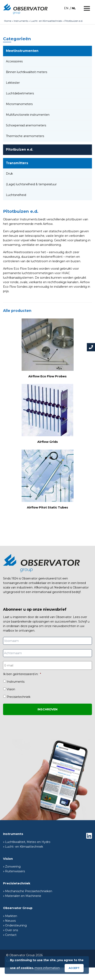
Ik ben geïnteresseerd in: (22, 674)
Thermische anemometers (25, 136)
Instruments (21, 21)
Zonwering (13, 867)
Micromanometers (19, 104)
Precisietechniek (19, 697)
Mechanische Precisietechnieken (29, 891)
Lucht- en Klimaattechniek (46, 21)
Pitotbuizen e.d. (19, 149)
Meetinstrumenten (22, 51)
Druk (9, 174)
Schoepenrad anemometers (26, 125)
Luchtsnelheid (16, 195)
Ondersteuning (16, 925)
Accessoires (14, 61)
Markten (11, 916)
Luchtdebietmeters (20, 93)
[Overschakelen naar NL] (74, 8)
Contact (11, 935)
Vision (11, 689)
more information (47, 968)
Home (8, 21)
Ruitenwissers (15, 871)
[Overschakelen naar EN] (66, 8)
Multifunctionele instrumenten (28, 115)
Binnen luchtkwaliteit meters (27, 72)
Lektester (13, 83)
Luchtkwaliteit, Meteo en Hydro (28, 842)
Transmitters (17, 163)
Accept (74, 968)
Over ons (12, 930)
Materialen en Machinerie (23, 896)
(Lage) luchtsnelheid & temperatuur (31, 184)
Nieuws (10, 921)
